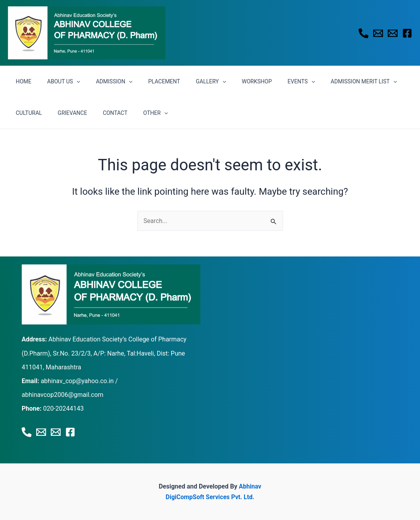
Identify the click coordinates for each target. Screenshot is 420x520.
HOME (21, 81)
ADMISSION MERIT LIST (328, 81)
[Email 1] (378, 33)
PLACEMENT (148, 81)
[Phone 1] (364, 33)
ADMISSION (103, 81)
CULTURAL (386, 81)
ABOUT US (57, 81)
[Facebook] (407, 33)
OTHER (102, 113)
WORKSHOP (231, 81)
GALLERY (190, 81)
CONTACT (66, 113)
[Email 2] (393, 33)
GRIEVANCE (28, 113)
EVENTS (271, 81)
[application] (69, 81)
